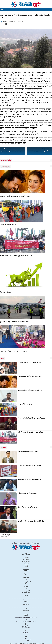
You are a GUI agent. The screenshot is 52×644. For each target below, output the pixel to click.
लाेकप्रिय (4, 448)
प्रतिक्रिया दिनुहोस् (6, 161)
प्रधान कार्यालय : (26, 626)
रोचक (27, 567)
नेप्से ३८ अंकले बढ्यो (6, 292)
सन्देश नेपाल (26, 609)
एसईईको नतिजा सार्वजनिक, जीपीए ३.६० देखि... (30, 466)
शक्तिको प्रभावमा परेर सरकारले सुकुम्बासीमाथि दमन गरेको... (17, 256)
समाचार (27, 558)
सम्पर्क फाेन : (26, 632)
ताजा (2, 359)
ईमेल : (26, 638)
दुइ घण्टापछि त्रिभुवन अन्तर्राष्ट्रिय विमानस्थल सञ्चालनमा (15, 322)
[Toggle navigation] (2, 10)
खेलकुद (27, 565)
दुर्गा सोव (26, 573)
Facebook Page (5, 535)
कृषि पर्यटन (27, 563)
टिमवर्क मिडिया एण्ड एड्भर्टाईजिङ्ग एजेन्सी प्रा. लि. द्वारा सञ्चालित (26, 543)
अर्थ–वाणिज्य (27, 561)
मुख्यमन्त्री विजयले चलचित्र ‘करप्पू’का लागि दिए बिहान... (15, 196)
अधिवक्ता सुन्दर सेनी (26, 591)
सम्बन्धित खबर (6, 167)
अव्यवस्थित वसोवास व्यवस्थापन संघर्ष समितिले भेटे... (31, 521)
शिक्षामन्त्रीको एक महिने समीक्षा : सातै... (28, 507)
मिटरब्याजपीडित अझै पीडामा (8, 225)
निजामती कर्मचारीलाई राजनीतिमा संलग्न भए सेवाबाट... (31, 418)
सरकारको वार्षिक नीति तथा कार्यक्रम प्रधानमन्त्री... (30, 479)
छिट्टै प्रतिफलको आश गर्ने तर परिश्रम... (27, 493)
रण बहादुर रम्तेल (26, 605)
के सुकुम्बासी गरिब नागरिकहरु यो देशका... (28, 452)
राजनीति (27, 560)
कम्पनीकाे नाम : (26, 620)
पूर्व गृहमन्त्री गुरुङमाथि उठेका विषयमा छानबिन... (30, 362)
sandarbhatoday (4, 537)
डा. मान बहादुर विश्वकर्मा (26, 582)
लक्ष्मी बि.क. (26, 596)
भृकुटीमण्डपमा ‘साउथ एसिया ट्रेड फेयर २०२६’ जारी (14, 351)
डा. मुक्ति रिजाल (26, 578)
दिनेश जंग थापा (26, 600)
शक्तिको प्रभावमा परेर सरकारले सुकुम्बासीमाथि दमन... (31, 432)
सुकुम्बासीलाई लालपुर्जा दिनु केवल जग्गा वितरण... (30, 390)
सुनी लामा (26, 587)
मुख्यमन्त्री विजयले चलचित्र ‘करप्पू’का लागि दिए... (30, 376)
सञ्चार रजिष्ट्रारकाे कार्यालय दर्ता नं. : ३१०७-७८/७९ (26, 618)
